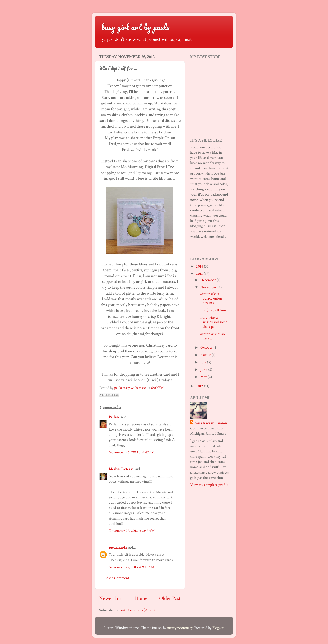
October (207, 347)
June (204, 370)
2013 (200, 274)
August (206, 355)
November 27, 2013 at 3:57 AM (132, 531)
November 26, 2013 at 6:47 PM (132, 452)
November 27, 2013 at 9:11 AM (131, 567)
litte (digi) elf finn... (214, 310)
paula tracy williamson (211, 423)
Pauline (114, 417)
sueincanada (118, 547)
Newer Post (111, 598)
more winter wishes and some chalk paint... (213, 322)
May (204, 377)
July (204, 362)
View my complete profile (209, 485)
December (209, 280)
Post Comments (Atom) (137, 610)
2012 (200, 386)
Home (141, 598)
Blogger (218, 628)
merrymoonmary (180, 628)
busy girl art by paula (135, 27)
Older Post (170, 598)
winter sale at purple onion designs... (211, 298)
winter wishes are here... (213, 336)
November (209, 287)
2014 (200, 266)
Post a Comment (117, 578)
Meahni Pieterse (121, 469)
